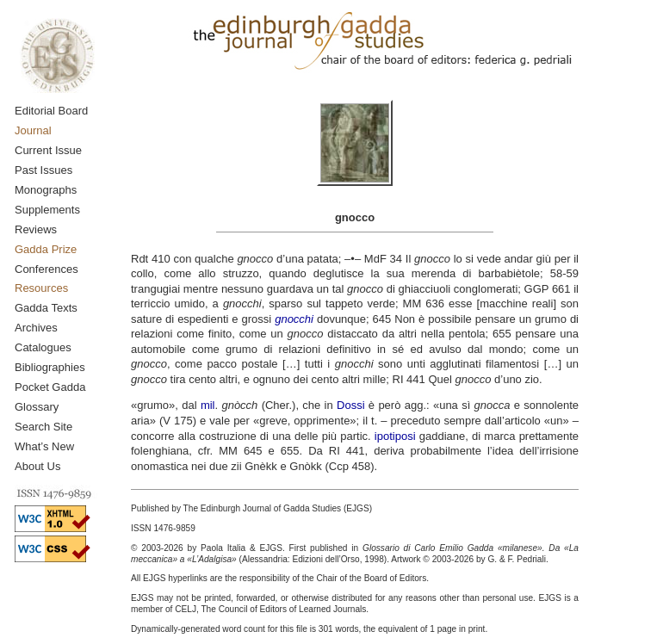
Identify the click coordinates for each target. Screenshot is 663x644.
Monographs (46, 190)
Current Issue (48, 150)
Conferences (46, 269)
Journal (33, 130)
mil (208, 405)
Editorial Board (51, 111)
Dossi (351, 405)
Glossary (37, 407)
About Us (37, 466)
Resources (41, 288)
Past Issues (43, 170)
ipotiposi (395, 436)
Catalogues (43, 347)
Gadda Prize (46, 249)
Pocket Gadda (50, 387)
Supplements (47, 210)
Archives (36, 328)
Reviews (36, 229)
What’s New (44, 446)
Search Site (43, 427)
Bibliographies (50, 367)
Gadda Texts (46, 308)
